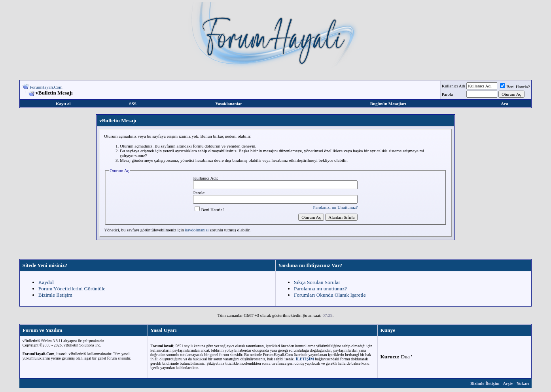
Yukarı (523, 383)
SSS (133, 104)
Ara (504, 104)
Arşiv (508, 383)
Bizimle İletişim (55, 295)
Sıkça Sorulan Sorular (317, 282)
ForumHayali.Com (46, 87)
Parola (447, 94)
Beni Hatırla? (515, 87)
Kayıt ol (63, 104)
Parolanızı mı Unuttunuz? (335, 207)
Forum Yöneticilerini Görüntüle (72, 289)
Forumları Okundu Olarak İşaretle (330, 295)
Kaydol (46, 282)
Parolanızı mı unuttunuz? (320, 289)
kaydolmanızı (197, 230)
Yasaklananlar (229, 104)
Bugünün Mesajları (388, 104)
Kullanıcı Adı (454, 86)
